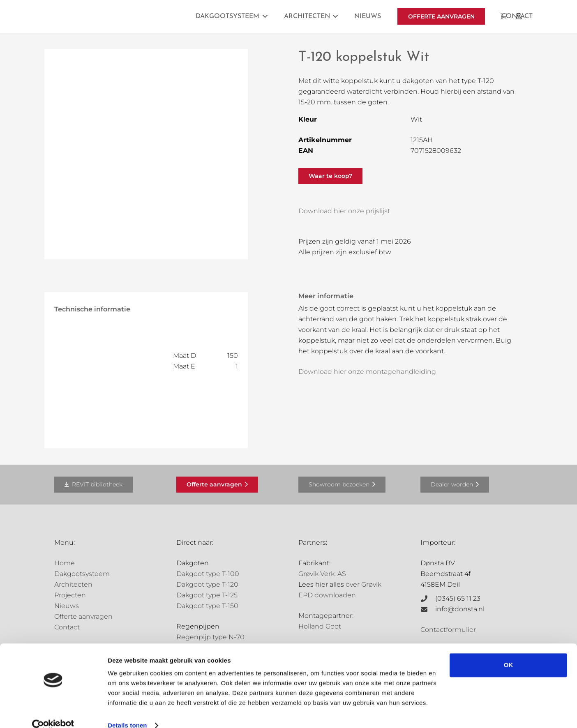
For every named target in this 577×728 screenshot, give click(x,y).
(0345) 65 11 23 (458, 598)
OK (509, 651)
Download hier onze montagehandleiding (367, 372)
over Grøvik (364, 584)
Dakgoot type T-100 (208, 574)
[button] (263, 16)
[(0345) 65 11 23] (428, 599)
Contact (67, 627)
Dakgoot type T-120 (207, 584)
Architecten (73, 584)
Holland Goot (320, 626)
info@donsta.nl (460, 609)
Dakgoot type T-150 (207, 606)
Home (65, 563)
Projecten (70, 595)
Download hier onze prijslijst (344, 211)
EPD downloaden (327, 595)
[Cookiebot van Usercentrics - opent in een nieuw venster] (53, 712)
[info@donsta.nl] (428, 609)
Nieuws (67, 606)
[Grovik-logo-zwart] (138, 16)
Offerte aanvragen (83, 616)
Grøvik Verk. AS (322, 574)
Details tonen (127, 712)
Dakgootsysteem (82, 574)
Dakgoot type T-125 (207, 595)
